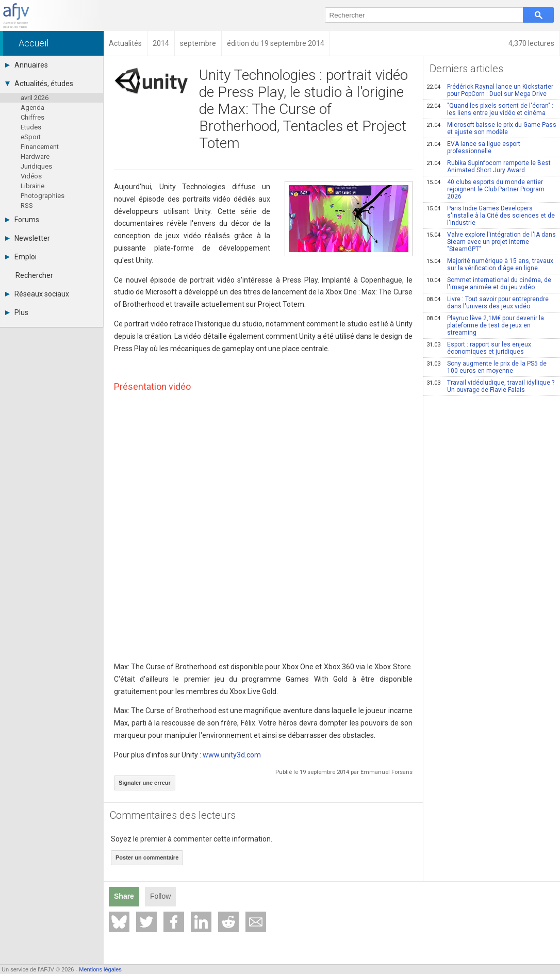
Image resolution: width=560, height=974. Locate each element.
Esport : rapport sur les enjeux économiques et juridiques (479, 348)
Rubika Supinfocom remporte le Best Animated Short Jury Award (489, 167)
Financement (40, 147)
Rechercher (34, 275)
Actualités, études (39, 84)
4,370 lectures (531, 43)
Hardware (35, 156)
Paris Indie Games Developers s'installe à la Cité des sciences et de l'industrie (491, 216)
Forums (22, 220)
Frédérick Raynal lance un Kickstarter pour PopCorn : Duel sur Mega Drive (490, 90)
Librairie (32, 186)
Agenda (32, 108)
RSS (27, 205)
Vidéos (31, 176)
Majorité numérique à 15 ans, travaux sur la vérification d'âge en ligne (490, 265)
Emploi (21, 257)
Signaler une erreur (145, 783)
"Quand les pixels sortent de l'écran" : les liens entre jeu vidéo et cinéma (490, 109)
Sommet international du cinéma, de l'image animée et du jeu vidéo (489, 284)
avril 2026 (35, 98)
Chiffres (32, 117)
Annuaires (27, 65)
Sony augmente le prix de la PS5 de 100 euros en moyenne (487, 367)
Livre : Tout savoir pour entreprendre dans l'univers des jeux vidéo (488, 303)
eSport (31, 137)
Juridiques (36, 166)
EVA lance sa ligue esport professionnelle (473, 147)
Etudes (31, 127)
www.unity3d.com (232, 755)
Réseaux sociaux (37, 294)
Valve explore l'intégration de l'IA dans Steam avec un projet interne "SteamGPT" (491, 242)
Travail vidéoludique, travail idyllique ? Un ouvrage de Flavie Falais (490, 386)
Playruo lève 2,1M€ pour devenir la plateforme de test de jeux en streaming (485, 325)
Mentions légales (100, 969)
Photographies (43, 196)
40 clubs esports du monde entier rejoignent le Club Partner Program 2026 (485, 189)
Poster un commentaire (147, 857)
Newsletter (28, 238)
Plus (17, 312)
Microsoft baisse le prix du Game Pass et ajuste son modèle (491, 128)
